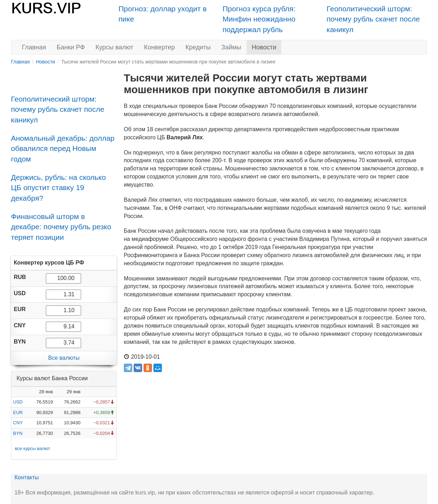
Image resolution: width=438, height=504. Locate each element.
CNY (18, 423)
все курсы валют (32, 448)
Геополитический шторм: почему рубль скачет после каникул (373, 19)
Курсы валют (114, 47)
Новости (264, 47)
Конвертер (159, 47)
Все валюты (64, 358)
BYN (18, 433)
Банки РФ (71, 47)
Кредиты (198, 47)
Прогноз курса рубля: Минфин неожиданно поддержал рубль (259, 19)
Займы (231, 47)
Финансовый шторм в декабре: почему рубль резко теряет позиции (61, 227)
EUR (18, 412)
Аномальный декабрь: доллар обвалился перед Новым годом (63, 148)
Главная (34, 47)
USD (18, 402)
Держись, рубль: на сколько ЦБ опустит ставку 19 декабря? (58, 188)
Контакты (27, 477)
